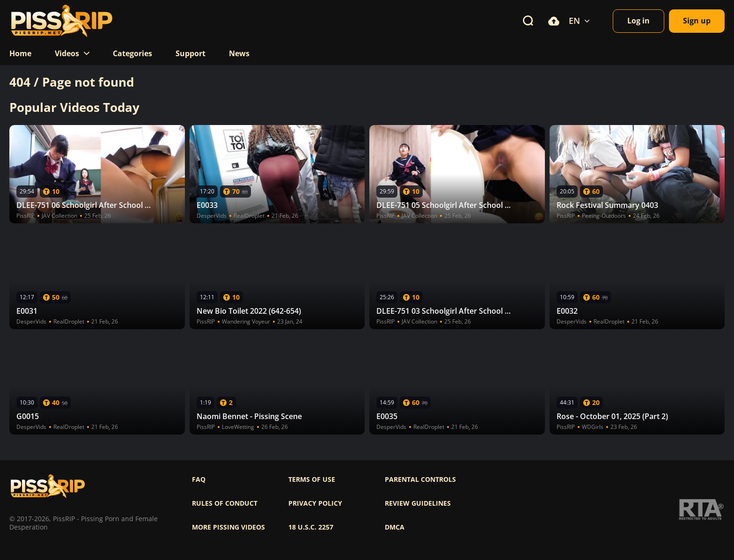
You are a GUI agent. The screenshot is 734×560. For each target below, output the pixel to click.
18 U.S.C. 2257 (311, 527)
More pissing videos (228, 527)
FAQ (199, 479)
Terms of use (312, 479)
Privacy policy (315, 503)
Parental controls (420, 479)
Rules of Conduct (225, 503)
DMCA (395, 527)
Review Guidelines (418, 503)
